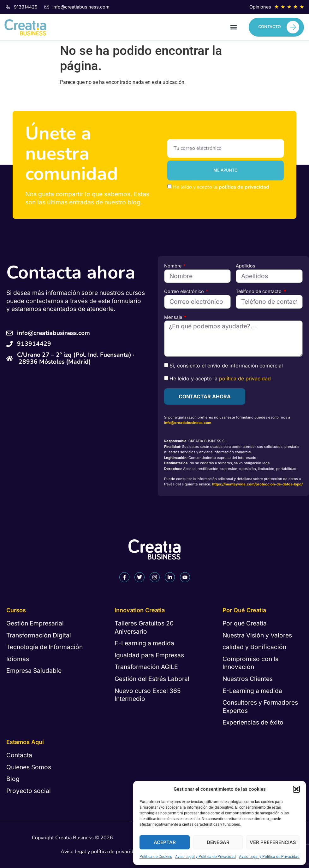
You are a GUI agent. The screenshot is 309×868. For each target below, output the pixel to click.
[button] (296, 789)
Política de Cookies (156, 857)
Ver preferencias (273, 842)
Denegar (218, 842)
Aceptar (165, 842)
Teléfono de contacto (259, 291)
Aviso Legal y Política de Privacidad (205, 857)
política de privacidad (244, 187)
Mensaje (174, 317)
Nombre (173, 266)
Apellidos (246, 266)
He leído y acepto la (221, 187)
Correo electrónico (185, 291)
